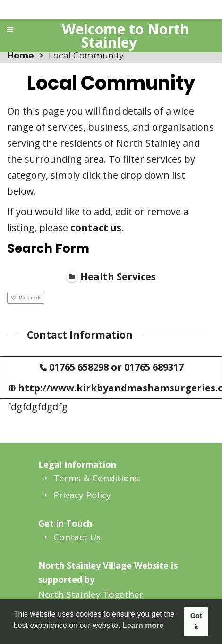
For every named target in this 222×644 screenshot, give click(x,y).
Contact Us (77, 537)
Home (21, 56)
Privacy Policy (82, 495)
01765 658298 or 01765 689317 (116, 367)
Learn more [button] (143, 625)
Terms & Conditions (96, 478)
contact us (96, 227)
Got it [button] (196, 621)
